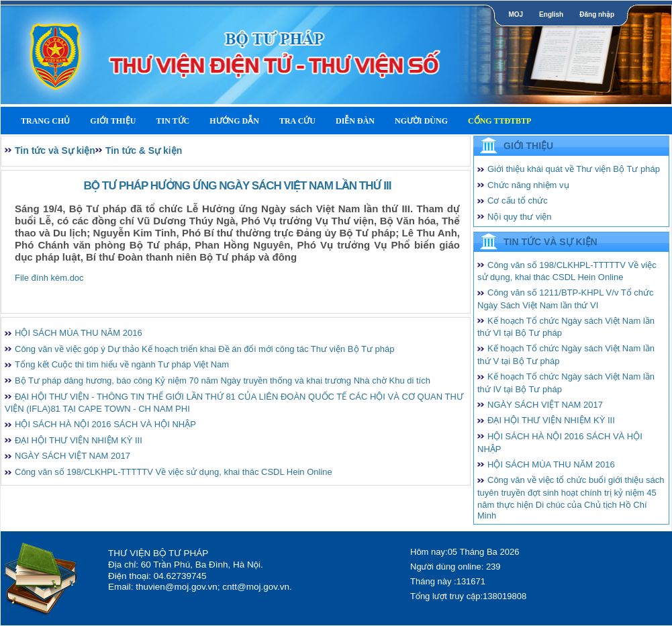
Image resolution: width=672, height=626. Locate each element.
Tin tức (173, 121)
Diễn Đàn (355, 121)
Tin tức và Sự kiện (55, 150)
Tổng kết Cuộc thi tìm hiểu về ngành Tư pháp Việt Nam (122, 364)
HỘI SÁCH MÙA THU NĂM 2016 (79, 333)
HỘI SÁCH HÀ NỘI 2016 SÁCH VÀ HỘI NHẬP (105, 424)
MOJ (516, 14)
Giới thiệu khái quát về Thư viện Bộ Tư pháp (574, 169)
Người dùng (421, 121)
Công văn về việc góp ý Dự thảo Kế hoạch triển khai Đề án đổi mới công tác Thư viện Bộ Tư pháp (204, 349)
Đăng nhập (597, 14)
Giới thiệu (113, 121)
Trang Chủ (45, 121)
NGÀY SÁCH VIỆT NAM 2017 (73, 456)
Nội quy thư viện (520, 217)
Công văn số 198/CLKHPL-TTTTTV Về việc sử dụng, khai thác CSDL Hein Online (174, 472)
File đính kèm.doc (49, 278)
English (551, 14)
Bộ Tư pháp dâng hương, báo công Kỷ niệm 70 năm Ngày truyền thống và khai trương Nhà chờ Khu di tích (223, 381)
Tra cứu (297, 121)
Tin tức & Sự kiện (144, 150)
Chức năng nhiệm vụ (528, 185)
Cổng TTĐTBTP (499, 121)
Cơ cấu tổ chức (518, 200)
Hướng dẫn (234, 121)
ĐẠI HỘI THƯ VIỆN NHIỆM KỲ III (79, 440)
